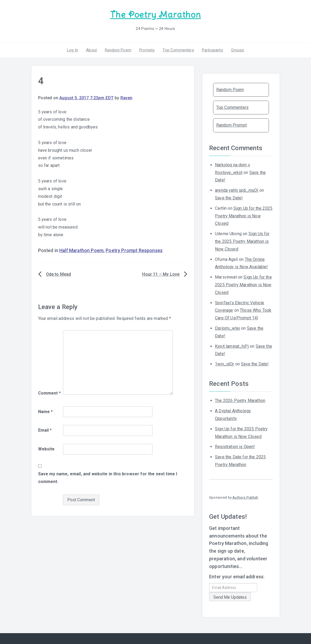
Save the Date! (229, 198)
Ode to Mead (59, 274)
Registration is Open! (235, 447)
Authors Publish (245, 497)
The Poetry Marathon (155, 15)
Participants (213, 50)
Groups (238, 50)
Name (46, 412)
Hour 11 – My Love (161, 274)
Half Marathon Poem (81, 251)
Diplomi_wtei (227, 328)
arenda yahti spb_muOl (236, 190)
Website (46, 449)
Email (45, 430)
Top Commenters (178, 50)
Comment (49, 393)
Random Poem (118, 50)
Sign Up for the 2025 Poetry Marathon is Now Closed (244, 216)
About (91, 50)
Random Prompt (231, 125)
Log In (73, 50)
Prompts (147, 50)
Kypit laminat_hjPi (232, 346)
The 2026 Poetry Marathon (240, 401)
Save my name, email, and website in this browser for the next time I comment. (108, 478)
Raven (127, 98)
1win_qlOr (224, 364)
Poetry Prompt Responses (134, 251)
